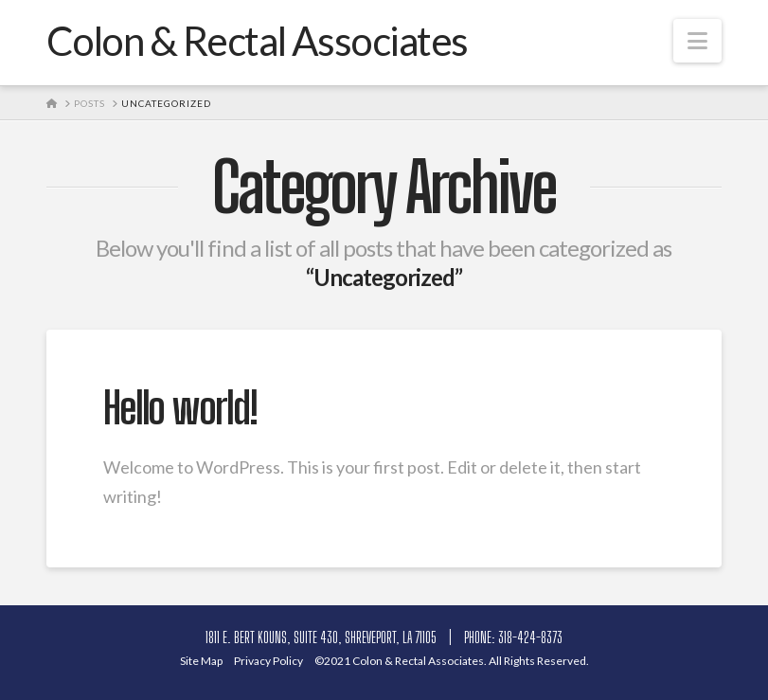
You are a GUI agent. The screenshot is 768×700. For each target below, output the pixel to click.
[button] (697, 41)
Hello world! (180, 408)
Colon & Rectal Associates (257, 41)
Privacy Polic (273, 661)
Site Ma (206, 661)
